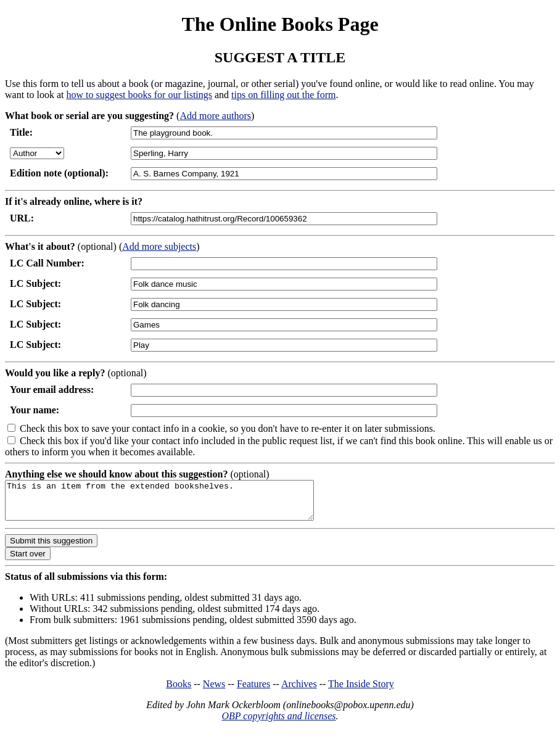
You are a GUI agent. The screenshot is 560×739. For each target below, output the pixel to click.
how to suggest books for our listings (139, 95)
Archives (299, 691)
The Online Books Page (280, 24)
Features (253, 691)
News (214, 691)
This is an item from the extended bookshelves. (178, 504)
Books (179, 691)
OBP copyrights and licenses (278, 723)
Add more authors (215, 116)
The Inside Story (361, 691)
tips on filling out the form (283, 95)
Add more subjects (159, 246)
